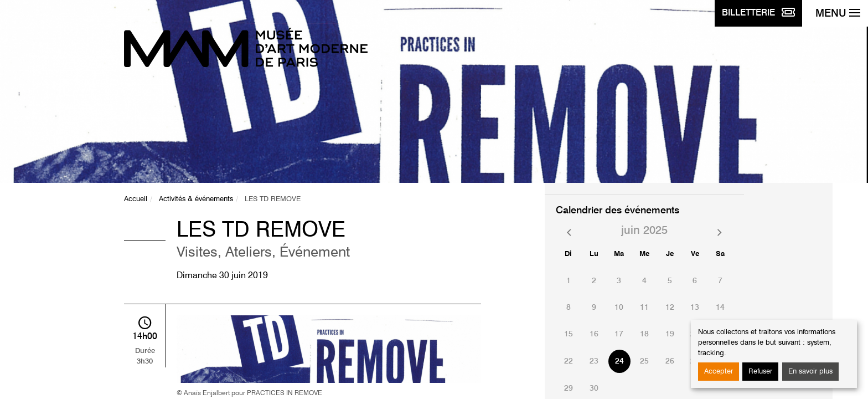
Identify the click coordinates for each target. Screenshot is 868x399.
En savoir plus (810, 372)
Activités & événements (196, 199)
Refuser (760, 372)
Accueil (136, 199)
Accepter (719, 372)
